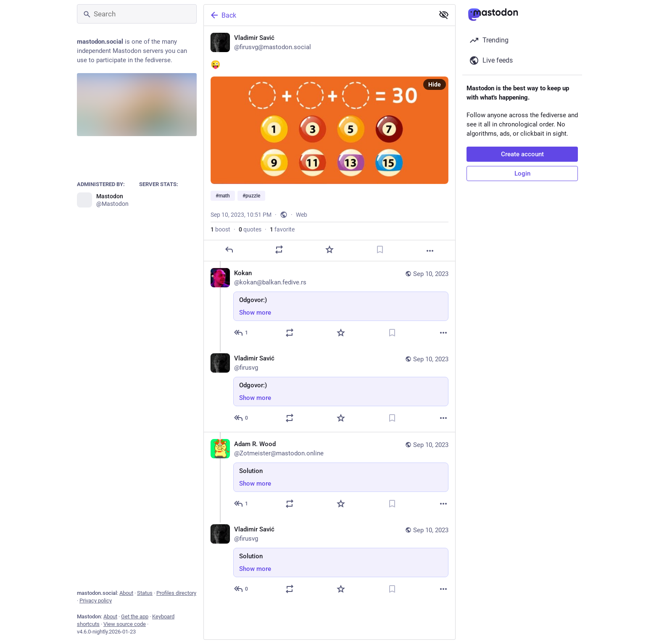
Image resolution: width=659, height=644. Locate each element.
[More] (430, 251)
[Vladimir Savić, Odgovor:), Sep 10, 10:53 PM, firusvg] (329, 389)
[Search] (137, 14)
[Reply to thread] (241, 333)
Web (302, 215)
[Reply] (229, 250)
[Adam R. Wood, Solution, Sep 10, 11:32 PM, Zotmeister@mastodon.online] (329, 475)
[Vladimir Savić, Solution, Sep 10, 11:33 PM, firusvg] (329, 560)
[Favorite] (329, 250)
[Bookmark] (380, 250)
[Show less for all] (444, 15)
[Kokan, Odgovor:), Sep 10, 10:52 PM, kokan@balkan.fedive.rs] (329, 304)
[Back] (318, 15)
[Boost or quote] (279, 250)
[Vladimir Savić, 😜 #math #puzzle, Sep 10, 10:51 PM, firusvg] (329, 144)
